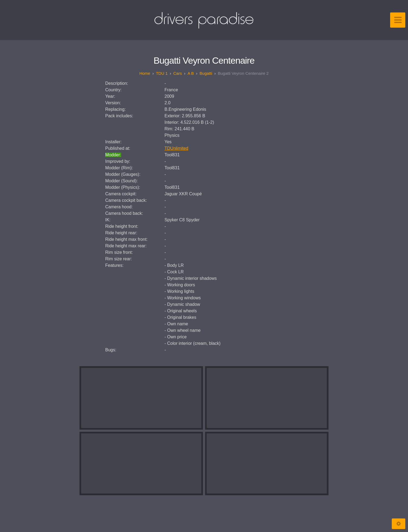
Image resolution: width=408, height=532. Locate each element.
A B (191, 73)
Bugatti (206, 73)
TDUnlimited (176, 148)
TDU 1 (162, 73)
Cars (178, 73)
